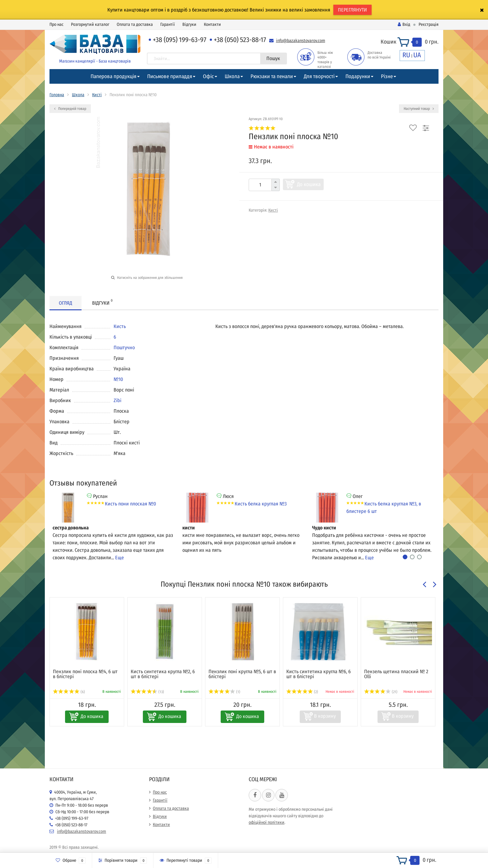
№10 (118, 379)
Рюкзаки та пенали (272, 76)
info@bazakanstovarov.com (301, 41)
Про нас (56, 24)
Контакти (212, 24)
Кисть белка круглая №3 (261, 504)
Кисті (97, 95)
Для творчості (319, 76)
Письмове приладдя (170, 76)
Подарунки (358, 76)
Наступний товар (419, 109)
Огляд (66, 303)
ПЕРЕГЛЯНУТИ (352, 10)
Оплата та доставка (135, 24)
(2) (302, 692)
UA (417, 55)
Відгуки (189, 24)
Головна (57, 95)
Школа (232, 76)
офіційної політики (267, 822)
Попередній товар (70, 109)
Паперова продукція (113, 76)
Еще (120, 558)
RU (406, 55)
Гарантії (168, 24)
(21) (381, 692)
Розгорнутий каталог (90, 24)
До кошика (309, 184)
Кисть (120, 326)
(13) (147, 692)
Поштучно (124, 347)
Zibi (117, 400)
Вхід (404, 24)
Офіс (208, 76)
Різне (387, 76)
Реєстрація (429, 24)
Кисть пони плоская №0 (130, 504)
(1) (224, 692)
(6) (69, 692)
